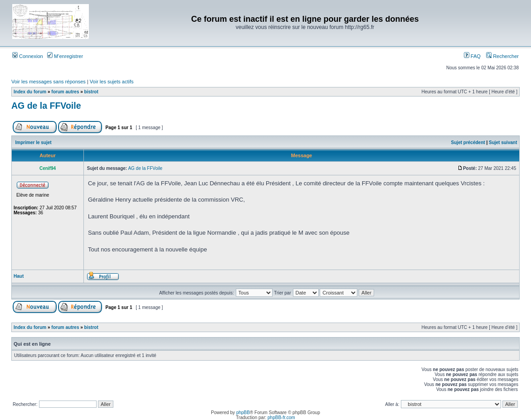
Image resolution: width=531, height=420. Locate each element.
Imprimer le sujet (34, 142)
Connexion (28, 56)
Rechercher (502, 56)
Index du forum (30, 92)
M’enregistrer (65, 56)
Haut (19, 276)
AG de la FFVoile (46, 106)
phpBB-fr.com (281, 418)
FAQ (472, 56)
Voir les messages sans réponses (49, 82)
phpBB (243, 413)
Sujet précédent (468, 142)
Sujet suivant (503, 142)
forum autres (65, 92)
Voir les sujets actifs (112, 82)
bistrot (91, 92)
